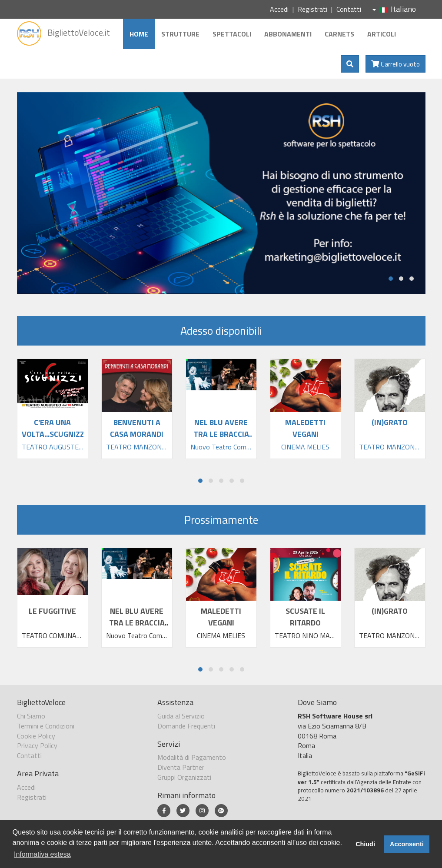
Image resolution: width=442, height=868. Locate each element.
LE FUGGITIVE (52, 611)
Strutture (180, 34)
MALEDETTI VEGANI (221, 617)
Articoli (382, 34)
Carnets (339, 34)
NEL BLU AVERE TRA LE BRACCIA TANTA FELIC (137, 623)
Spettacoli (232, 34)
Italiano (394, 9)
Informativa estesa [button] (42, 854)
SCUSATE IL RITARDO (305, 617)
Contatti (349, 9)
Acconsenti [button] (407, 844)
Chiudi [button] (365, 844)
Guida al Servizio (181, 716)
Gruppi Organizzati (184, 777)
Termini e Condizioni (46, 726)
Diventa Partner (181, 767)
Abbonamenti (288, 34)
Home (139, 34)
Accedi (279, 9)
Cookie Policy (36, 736)
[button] (391, 279)
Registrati (312, 9)
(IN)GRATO (390, 611)
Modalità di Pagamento (192, 757)
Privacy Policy (37, 745)
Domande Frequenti (186, 726)
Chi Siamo (31, 716)
